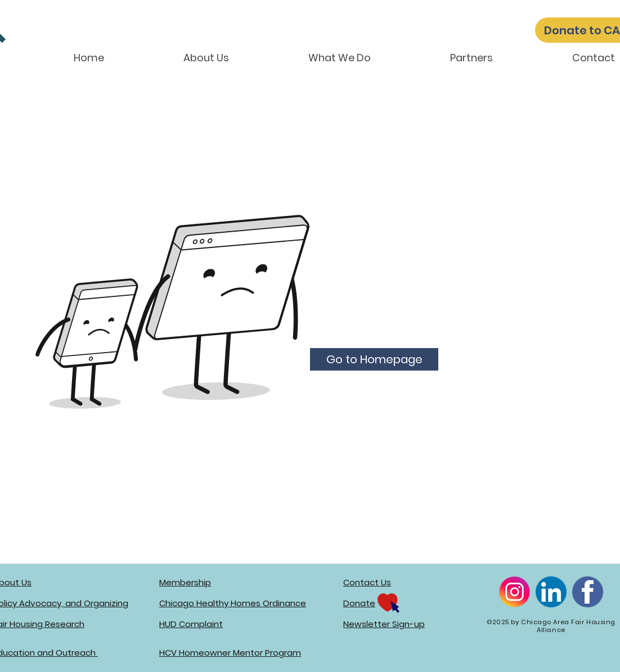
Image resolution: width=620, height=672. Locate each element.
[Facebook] (588, 592)
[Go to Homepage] (374, 359)
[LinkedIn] (551, 592)
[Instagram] (515, 592)
